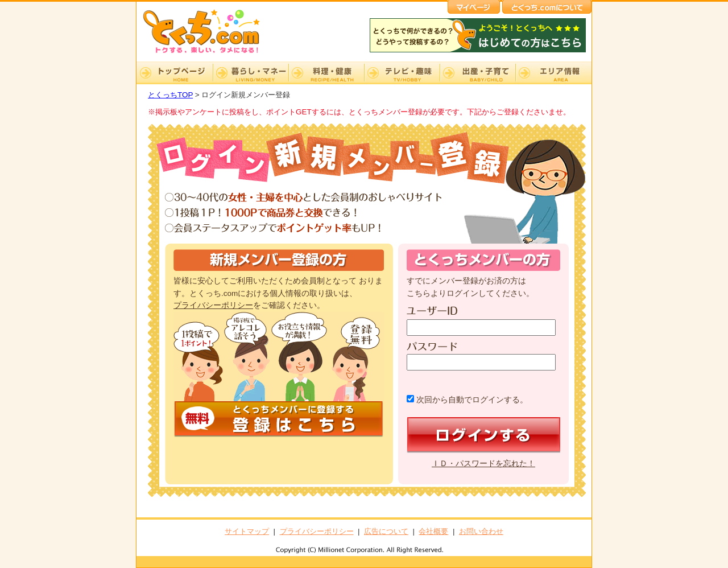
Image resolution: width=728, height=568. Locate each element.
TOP (175, 73)
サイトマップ (247, 531)
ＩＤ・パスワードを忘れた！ (483, 464)
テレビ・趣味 (402, 73)
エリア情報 (553, 73)
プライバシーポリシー (213, 305)
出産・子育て (477, 73)
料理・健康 (326, 73)
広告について (386, 531)
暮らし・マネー (251, 73)
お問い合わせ (481, 531)
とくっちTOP (170, 95)
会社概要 (433, 531)
